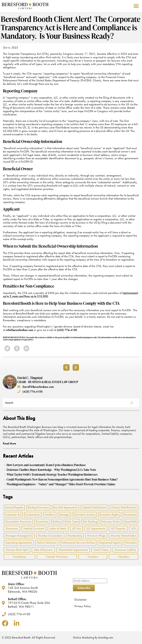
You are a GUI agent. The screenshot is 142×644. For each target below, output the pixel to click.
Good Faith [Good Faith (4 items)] (131, 521)
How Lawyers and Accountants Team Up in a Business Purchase (46, 465)
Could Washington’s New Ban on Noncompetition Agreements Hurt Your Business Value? (62, 479)
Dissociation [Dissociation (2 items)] (130, 515)
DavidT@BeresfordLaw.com (36, 387)
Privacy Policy (83, 606)
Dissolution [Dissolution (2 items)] (42, 521)
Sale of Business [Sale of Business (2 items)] (43, 550)
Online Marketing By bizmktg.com (93, 637)
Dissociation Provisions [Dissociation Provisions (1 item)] (18, 521)
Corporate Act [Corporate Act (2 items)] (13, 515)
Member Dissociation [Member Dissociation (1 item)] (50, 536)
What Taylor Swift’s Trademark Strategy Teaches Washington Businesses (52, 474)
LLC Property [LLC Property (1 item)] (118, 528)
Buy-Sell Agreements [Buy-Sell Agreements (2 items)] (65, 507)
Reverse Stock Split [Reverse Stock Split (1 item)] (17, 550)
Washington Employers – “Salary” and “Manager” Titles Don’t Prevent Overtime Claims (61, 484)
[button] (136, 6)
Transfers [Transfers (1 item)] (93, 557)
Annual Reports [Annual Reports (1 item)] (14, 507)
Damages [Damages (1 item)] (64, 515)
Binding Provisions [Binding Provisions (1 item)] (38, 507)
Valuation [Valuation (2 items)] (123, 557)
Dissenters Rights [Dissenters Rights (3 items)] (109, 515)
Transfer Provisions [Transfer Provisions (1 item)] (57, 557)
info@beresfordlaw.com (20, 330)
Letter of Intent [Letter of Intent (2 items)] (58, 528)
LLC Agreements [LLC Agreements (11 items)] (96, 528)
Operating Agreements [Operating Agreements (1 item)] (19, 543)
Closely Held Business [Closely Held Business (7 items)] (124, 507)
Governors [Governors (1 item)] (12, 528)
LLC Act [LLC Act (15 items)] (76, 528)
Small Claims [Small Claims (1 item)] (101, 550)
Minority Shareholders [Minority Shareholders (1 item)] (124, 536)
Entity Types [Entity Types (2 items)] (72, 521)
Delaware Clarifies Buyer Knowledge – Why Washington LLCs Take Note (51, 470)
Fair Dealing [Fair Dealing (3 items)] (90, 521)
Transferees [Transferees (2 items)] (20, 557)
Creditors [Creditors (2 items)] (50, 515)
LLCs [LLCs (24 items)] (134, 528)
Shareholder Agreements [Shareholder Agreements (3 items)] (73, 550)
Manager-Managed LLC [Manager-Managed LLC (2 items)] (19, 536)
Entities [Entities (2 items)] (57, 521)
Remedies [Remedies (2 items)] (131, 543)
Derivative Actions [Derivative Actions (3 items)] (85, 515)
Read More (10, 443)
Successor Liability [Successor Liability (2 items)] (125, 550)
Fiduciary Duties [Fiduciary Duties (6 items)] (111, 521)
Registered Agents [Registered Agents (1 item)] (110, 543)
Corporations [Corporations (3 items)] (33, 515)
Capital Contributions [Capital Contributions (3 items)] (94, 507)
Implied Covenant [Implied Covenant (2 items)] (34, 528)
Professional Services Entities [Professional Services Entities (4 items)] (78, 543)
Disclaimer (81, 600)
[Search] (132, 403)
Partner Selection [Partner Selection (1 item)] (47, 543)
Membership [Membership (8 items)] (75, 536)
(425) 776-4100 (67, 330)
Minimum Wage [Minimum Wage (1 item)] (96, 536)
